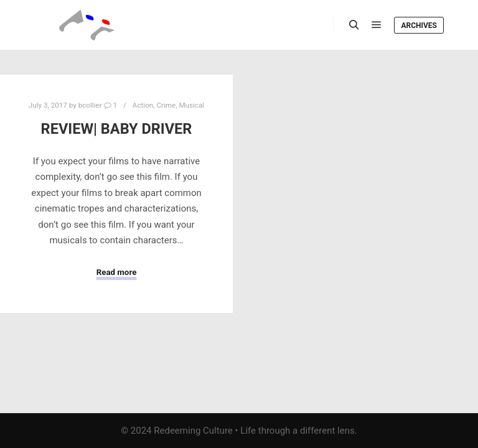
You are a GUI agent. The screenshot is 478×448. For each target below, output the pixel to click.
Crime (166, 105)
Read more (117, 272)
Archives (419, 26)
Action (143, 105)
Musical (191, 105)
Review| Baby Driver (117, 129)
